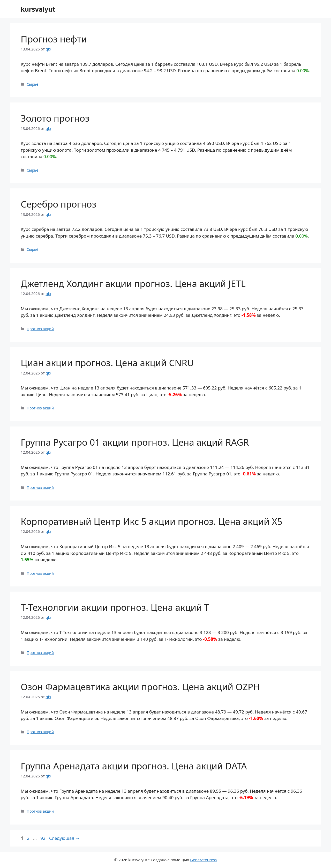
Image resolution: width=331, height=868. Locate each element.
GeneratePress (203, 860)
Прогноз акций (40, 329)
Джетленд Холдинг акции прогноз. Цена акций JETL (133, 284)
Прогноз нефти (54, 39)
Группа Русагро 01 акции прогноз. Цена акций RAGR (135, 442)
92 (43, 838)
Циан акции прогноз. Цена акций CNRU (107, 363)
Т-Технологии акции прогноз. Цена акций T (115, 607)
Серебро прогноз (58, 204)
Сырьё (32, 84)
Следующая (65, 838)
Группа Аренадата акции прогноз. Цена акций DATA (134, 766)
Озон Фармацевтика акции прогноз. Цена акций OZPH (140, 687)
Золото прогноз (55, 118)
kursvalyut (38, 9)
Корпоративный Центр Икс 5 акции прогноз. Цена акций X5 (152, 521)
